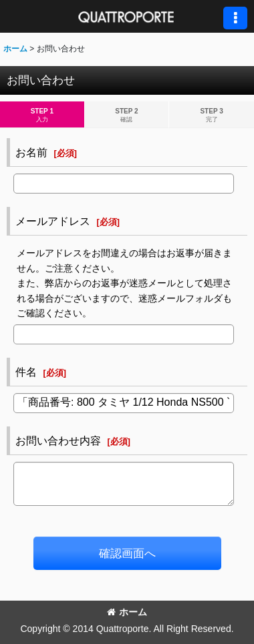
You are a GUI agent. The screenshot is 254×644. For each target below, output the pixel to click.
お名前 (31, 152)
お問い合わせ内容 (58, 440)
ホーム (127, 612)
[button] (235, 18)
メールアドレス (53, 221)
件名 (26, 372)
